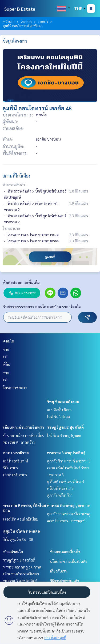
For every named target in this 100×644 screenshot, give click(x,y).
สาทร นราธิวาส (16, 453)
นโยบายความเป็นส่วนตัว (69, 561)
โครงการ (26, 21)
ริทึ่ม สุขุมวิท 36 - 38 (18, 539)
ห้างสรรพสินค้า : (15, 184)
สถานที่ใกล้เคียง (16, 176)
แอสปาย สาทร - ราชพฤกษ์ (66, 521)
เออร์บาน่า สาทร (15, 474)
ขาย (6, 349)
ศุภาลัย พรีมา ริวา (60, 495)
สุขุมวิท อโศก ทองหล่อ (22, 531)
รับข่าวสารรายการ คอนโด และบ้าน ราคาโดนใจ (42, 307)
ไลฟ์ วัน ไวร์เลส (58, 417)
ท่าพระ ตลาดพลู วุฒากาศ (69, 505)
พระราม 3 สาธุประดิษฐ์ (66, 453)
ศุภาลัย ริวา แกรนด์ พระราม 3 (69, 461)
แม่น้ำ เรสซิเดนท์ (16, 461)
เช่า (6, 356)
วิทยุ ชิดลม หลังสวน (63, 401)
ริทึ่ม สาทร (11, 468)
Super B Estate (20, 9)
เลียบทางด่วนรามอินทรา (24, 427)
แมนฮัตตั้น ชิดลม (60, 410)
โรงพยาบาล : (12, 228)
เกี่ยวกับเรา (58, 571)
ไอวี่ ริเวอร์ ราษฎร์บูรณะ (64, 435)
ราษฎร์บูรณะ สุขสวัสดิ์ (65, 427)
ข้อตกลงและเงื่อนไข (65, 552)
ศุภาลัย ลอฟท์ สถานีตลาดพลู (69, 514)
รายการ (43, 21)
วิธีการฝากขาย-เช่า (65, 581)
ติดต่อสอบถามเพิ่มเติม (21, 282)
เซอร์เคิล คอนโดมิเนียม (21, 519)
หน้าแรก (9, 21)
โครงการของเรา (15, 387)
